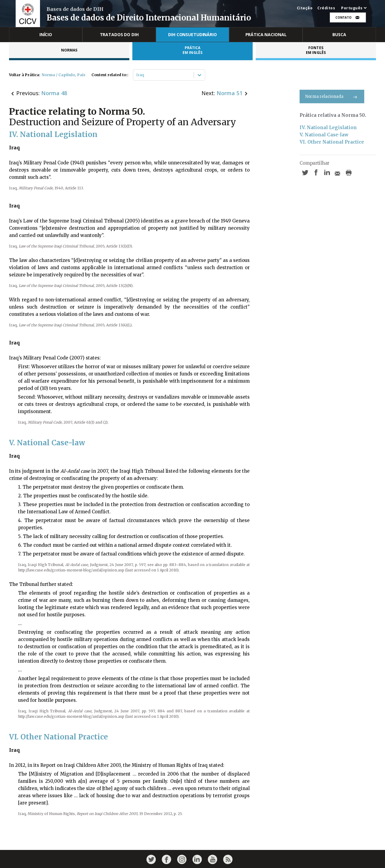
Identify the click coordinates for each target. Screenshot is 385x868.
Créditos (326, 8)
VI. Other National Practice (332, 142)
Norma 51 (229, 93)
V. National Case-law (324, 135)
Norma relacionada (332, 96)
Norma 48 (54, 93)
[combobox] (137, 75)
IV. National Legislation (328, 128)
